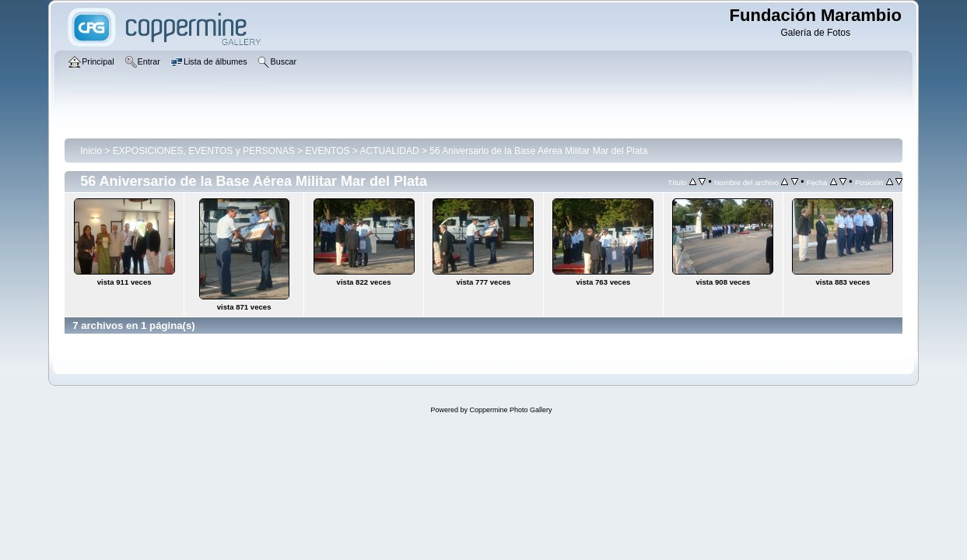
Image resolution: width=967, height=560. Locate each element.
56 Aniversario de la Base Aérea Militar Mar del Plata (538, 151)
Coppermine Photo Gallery (510, 410)
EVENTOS (327, 151)
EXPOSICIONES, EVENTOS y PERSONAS (204, 151)
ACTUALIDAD (390, 151)
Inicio (91, 151)
